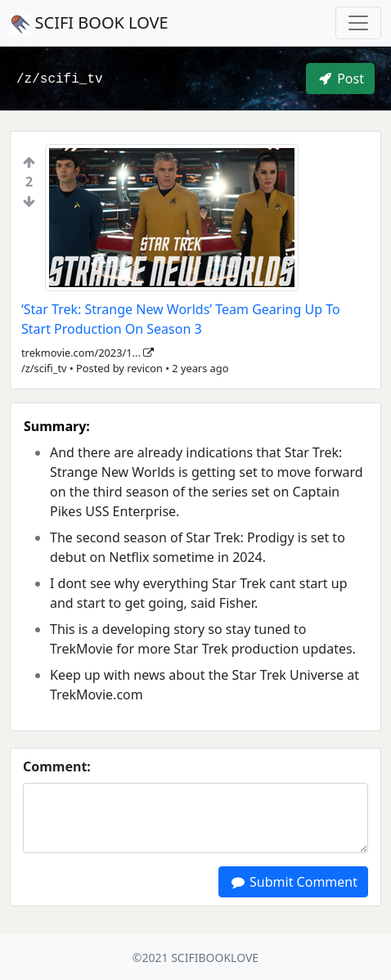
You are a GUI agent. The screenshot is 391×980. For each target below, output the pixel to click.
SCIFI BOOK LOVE (89, 23)
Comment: (57, 766)
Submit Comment (293, 882)
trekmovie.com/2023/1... (88, 353)
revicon (145, 368)
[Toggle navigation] (358, 23)
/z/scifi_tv (60, 79)
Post (340, 79)
